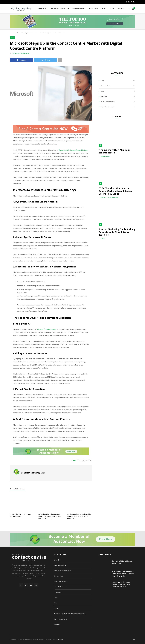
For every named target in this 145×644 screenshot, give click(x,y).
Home (12, 33)
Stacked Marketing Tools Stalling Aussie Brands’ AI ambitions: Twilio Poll (79, 516)
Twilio (103, 238)
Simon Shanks (105, 156)
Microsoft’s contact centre (46, 329)
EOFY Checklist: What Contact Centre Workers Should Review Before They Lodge (49, 516)
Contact (120, 9)
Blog (12, 38)
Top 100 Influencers (108, 107)
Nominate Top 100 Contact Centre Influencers (69, 614)
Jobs (102, 91)
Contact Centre (78, 9)
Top (133, 639)
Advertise (42, 9)
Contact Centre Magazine (21, 53)
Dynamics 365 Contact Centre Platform (73, 150)
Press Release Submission (59, 9)
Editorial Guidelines (60, 565)
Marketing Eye (59, 639)
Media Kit (57, 624)
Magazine (104, 96)
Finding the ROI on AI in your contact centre (20, 515)
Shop (112, 9)
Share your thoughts (61, 619)
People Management (97, 9)
